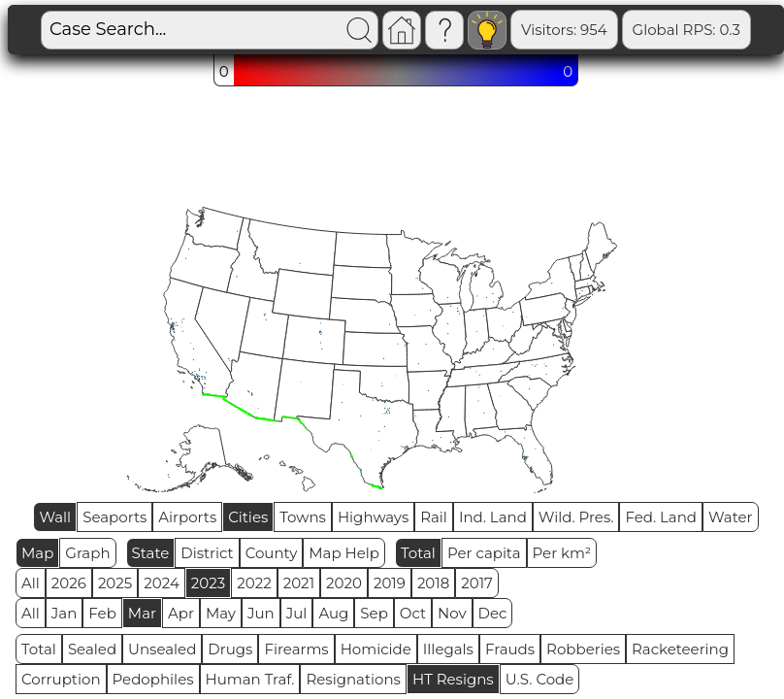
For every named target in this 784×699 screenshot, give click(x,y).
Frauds (510, 649)
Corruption (61, 679)
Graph (87, 553)
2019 (390, 583)
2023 (208, 583)
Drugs (230, 649)
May (221, 613)
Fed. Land (661, 517)
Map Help (344, 553)
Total (418, 553)
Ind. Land (493, 517)
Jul (297, 613)
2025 (115, 583)
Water (731, 517)
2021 (299, 583)
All (31, 583)
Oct (413, 613)
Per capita (484, 553)
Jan (65, 613)
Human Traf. (250, 679)
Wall (55, 517)
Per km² (562, 553)
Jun (261, 613)
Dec (493, 613)
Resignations (353, 679)
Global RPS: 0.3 (686, 30)
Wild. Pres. (576, 517)
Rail (434, 517)
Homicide (376, 649)
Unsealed (162, 649)
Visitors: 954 (564, 30)
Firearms (296, 649)
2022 (254, 583)
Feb (102, 613)
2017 (477, 583)
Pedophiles (153, 679)
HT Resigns (453, 679)
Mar (142, 613)
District (207, 553)
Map (37, 553)
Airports (187, 517)
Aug (333, 613)
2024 (162, 583)
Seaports (114, 517)
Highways (373, 517)
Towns (303, 517)
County (272, 553)
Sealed (92, 649)
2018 (433, 583)
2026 (69, 583)
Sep (374, 613)
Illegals (448, 649)
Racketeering (680, 649)
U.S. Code (540, 679)
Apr (181, 613)
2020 (344, 583)
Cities (248, 517)
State (151, 553)
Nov (452, 613)
